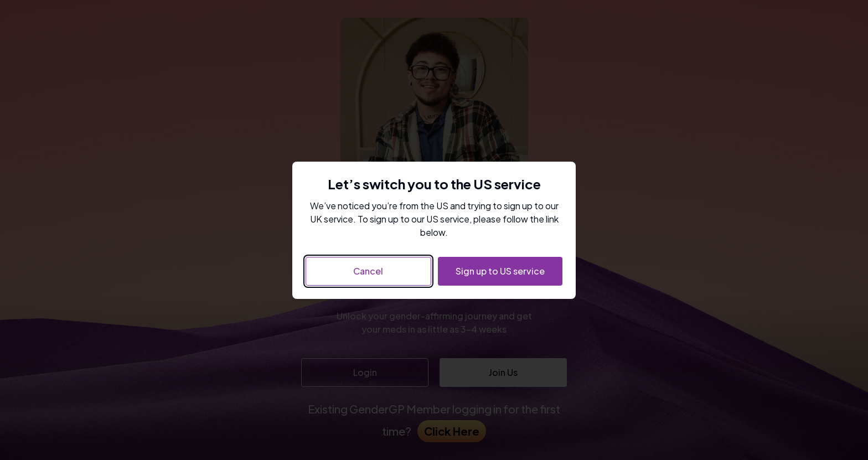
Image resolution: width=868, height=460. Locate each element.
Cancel (368, 271)
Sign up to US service (500, 271)
